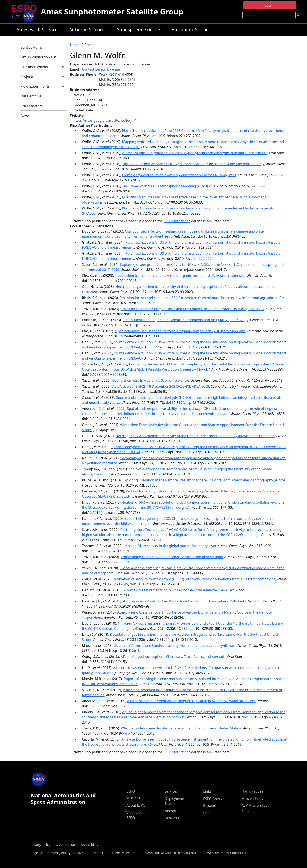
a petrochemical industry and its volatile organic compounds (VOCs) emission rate (180, 276)
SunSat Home (32, 47)
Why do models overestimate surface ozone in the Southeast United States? (181, 728)
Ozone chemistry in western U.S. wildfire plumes (151, 380)
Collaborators (32, 106)
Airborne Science (87, 30)
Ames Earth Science (37, 30)
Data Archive (31, 96)
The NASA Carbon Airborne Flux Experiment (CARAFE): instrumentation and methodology (193, 164)
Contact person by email (101, 69)
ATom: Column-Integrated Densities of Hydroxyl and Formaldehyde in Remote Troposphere (195, 153)
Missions (133, 798)
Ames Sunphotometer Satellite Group (112, 12)
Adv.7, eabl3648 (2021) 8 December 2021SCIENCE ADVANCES (161, 386)
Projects (42, 78)
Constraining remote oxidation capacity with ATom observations (172, 557)
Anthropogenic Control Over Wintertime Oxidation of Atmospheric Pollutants (185, 601)
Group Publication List (39, 57)
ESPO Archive (214, 799)
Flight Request (253, 791)
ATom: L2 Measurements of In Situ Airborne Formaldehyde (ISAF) (175, 590)
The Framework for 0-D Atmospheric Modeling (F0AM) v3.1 (169, 186)
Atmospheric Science (138, 30)
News (25, 116)
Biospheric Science (191, 30)
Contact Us (238, 853)
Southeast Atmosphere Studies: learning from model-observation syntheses (175, 646)
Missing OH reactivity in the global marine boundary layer (170, 546)
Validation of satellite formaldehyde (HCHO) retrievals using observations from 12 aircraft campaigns (195, 579)
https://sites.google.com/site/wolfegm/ (105, 120)
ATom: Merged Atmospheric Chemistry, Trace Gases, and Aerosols (173, 657)
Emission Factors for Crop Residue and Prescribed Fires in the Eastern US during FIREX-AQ (192, 309)
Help (207, 813)
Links (207, 791)
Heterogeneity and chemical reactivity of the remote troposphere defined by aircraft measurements (195, 436)
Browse (209, 806)
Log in (270, 5)
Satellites (172, 818)
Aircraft (171, 811)
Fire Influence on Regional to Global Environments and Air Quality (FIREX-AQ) (184, 320)
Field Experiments (42, 87)
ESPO (131, 791)
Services (171, 791)
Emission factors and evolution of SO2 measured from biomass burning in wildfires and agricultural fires (203, 298)
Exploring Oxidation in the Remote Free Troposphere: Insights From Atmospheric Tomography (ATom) (204, 480)
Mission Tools (252, 799)
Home (75, 45)
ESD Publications (177, 221)
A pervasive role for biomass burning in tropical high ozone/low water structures (191, 701)
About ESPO (136, 805)
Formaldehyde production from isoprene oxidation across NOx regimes (179, 175)
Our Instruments (42, 68)
